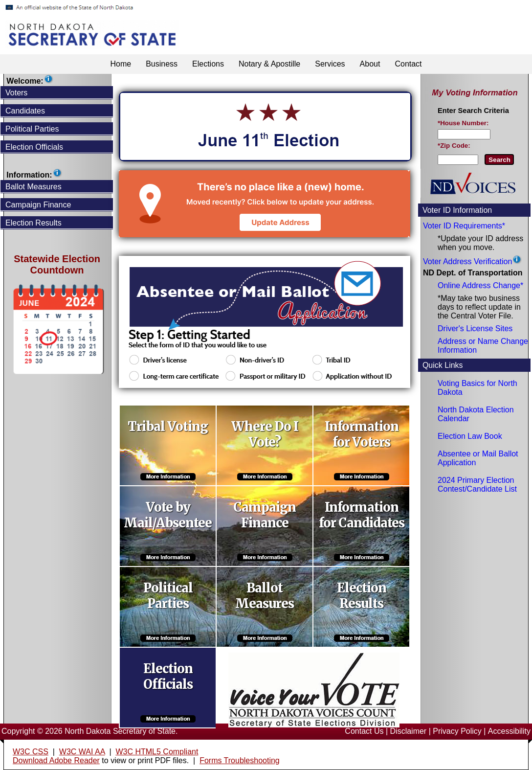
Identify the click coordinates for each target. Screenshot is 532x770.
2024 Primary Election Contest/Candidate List (477, 485)
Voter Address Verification (467, 261)
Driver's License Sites (475, 328)
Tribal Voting (168, 427)
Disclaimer (409, 731)
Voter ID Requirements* (464, 226)
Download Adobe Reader (56, 760)
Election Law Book (470, 436)
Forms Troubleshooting (240, 760)
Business (162, 64)
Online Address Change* (480, 285)
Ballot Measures (265, 596)
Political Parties (168, 596)
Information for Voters (362, 434)
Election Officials (168, 677)
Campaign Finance (265, 515)
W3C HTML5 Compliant (157, 752)
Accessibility (509, 731)
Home (121, 64)
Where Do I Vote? (265, 434)
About (370, 64)
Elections (208, 64)
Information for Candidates (362, 515)
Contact (408, 64)
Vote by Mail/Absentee (168, 515)
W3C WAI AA (82, 752)
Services (330, 64)
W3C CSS (31, 752)
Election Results (362, 596)
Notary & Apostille (269, 64)
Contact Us (364, 731)
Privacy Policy (457, 731)
